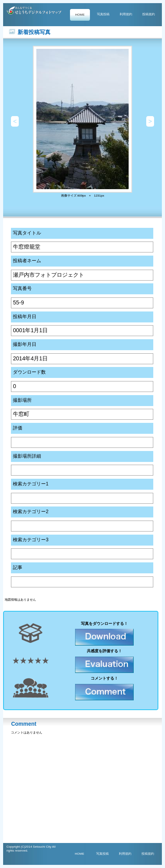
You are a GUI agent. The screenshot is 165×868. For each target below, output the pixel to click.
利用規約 (126, 14)
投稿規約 (149, 14)
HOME (80, 15)
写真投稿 (103, 14)
